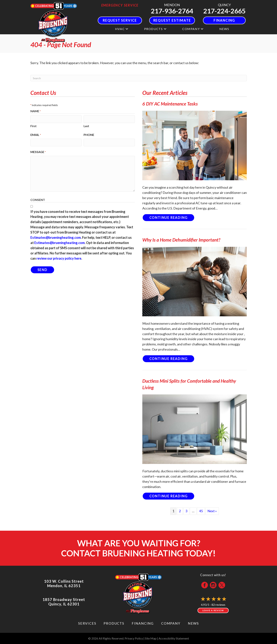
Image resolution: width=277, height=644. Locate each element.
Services (87, 623)
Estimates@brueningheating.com (56, 237)
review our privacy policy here (59, 257)
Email (36, 134)
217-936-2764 (172, 11)
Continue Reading (172, 217)
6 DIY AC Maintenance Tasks (170, 104)
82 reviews (218, 605)
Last (86, 125)
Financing (143, 623)
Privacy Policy (134, 638)
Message (38, 151)
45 (201, 511)
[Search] (139, 78)
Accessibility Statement (174, 638)
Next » (212, 511)
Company (191, 29)
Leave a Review (213, 610)
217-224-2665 (224, 11)
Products (154, 29)
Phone (89, 134)
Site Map (151, 638)
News (224, 29)
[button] (127, 29)
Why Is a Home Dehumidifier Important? (181, 240)
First (33, 125)
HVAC (120, 29)
